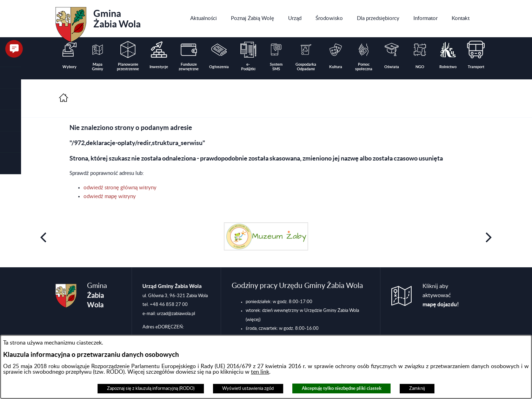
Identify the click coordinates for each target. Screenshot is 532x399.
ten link (260, 372)
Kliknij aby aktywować (441, 295)
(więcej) (253, 320)
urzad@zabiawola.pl (176, 314)
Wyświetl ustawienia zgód (248, 388)
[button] (11, 99)
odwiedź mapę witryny (110, 197)
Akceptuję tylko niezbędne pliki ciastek (342, 388)
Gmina (98, 22)
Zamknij (417, 388)
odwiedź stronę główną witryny (120, 188)
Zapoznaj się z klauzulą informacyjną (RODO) (151, 388)
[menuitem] (204, 19)
